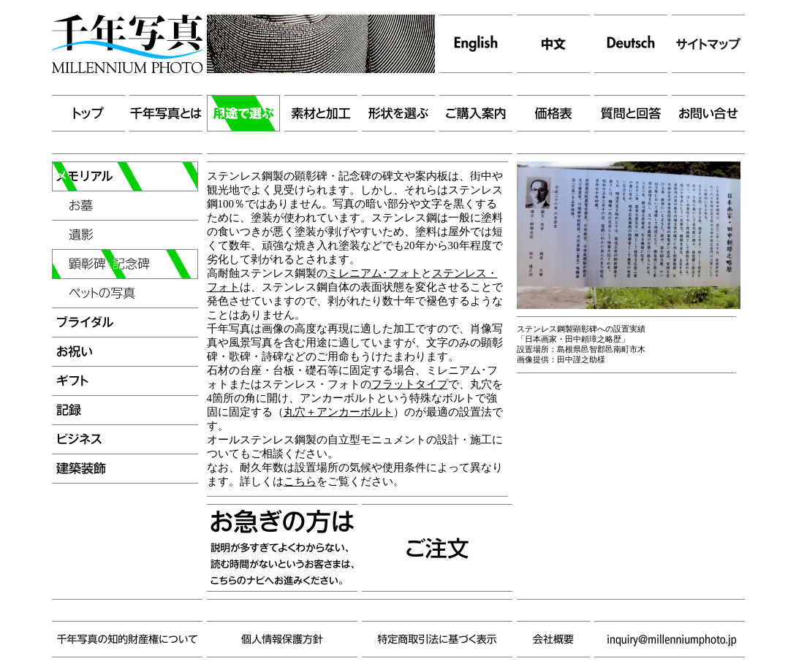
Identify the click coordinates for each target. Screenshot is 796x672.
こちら (300, 481)
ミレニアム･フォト (374, 273)
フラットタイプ (410, 384)
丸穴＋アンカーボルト (338, 412)
